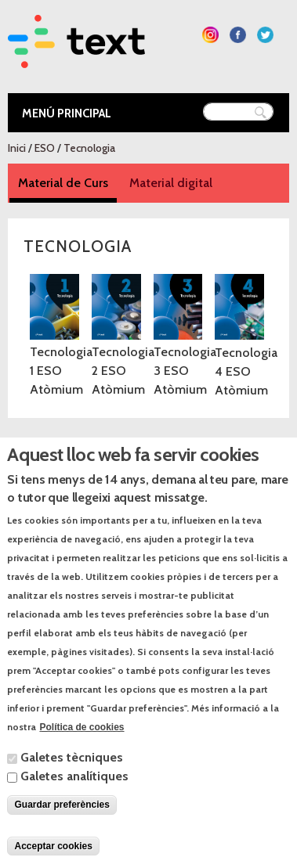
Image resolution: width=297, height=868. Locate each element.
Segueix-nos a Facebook (238, 35)
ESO (45, 148)
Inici (17, 148)
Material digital (171, 183)
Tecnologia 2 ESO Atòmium (123, 371)
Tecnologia (89, 148)
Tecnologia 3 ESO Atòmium (185, 371)
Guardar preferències (62, 831)
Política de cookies (81, 754)
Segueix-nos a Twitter (265, 35)
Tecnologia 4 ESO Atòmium (246, 371)
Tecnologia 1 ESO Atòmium (61, 371)
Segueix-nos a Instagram (210, 35)
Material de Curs (67, 182)
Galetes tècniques (72, 784)
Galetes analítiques (74, 803)
